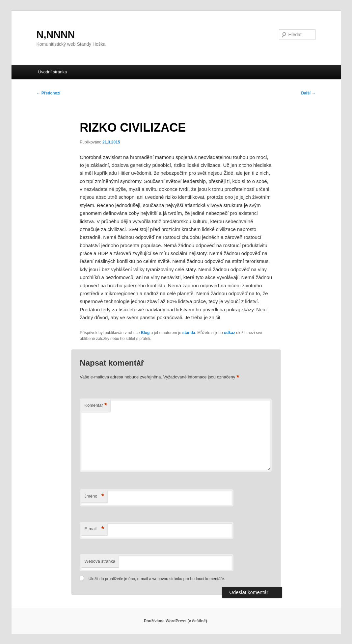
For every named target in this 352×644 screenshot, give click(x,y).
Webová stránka (100, 561)
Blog (145, 333)
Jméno (94, 496)
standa (189, 333)
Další (308, 93)
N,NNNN (56, 34)
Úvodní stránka (53, 72)
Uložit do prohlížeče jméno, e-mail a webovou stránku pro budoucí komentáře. (157, 579)
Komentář (96, 406)
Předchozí (49, 93)
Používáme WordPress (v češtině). (176, 621)
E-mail (94, 529)
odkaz (230, 333)
